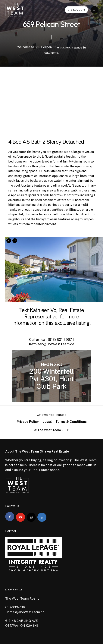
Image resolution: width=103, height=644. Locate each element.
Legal (47, 422)
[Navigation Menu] (95, 10)
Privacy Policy (28, 422)
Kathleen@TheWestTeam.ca (52, 344)
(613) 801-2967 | (61, 339)
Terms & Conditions (71, 422)
